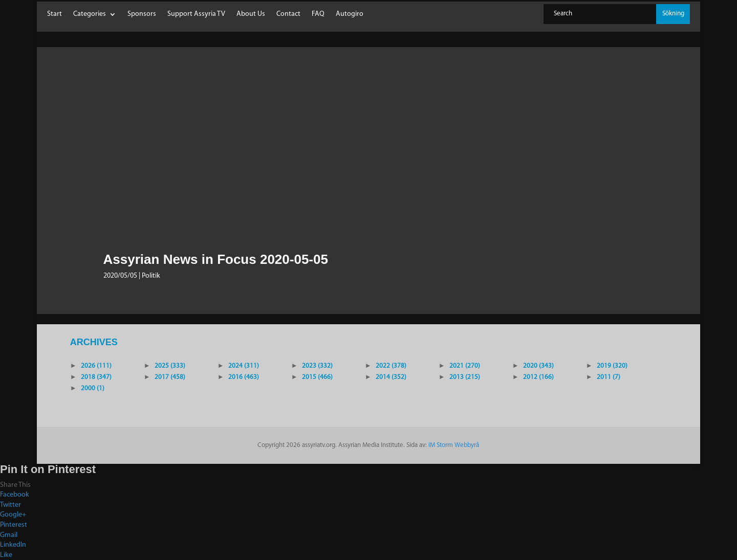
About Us (251, 14)
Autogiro (350, 14)
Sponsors (142, 14)
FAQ (318, 14)
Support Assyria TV (196, 14)
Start (55, 14)
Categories (90, 14)
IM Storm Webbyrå (454, 445)
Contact (288, 14)
